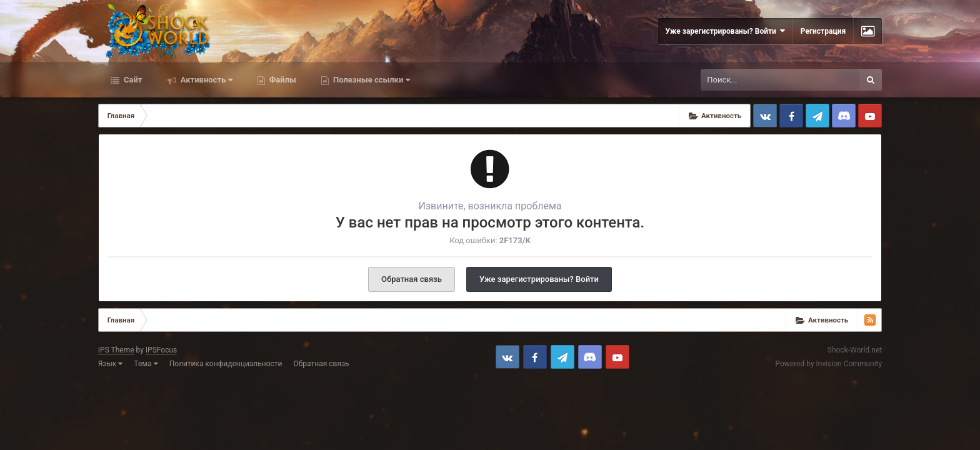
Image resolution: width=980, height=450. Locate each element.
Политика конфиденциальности (226, 364)
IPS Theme (116, 350)
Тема (146, 364)
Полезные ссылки (371, 80)
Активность (206, 80)
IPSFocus (161, 350)
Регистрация (823, 31)
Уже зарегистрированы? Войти (725, 31)
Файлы (282, 80)
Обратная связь (412, 279)
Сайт (132, 80)
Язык (111, 364)
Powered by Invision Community (828, 364)
